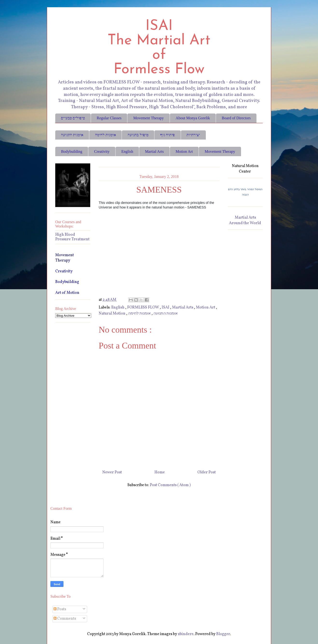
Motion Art (184, 151)
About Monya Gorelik (193, 118)
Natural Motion (112, 314)
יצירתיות (193, 135)
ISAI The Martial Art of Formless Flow (159, 48)
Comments (65, 619)
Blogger (223, 634)
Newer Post (112, 472)
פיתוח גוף (167, 135)
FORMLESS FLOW (143, 308)
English (127, 151)
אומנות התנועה (72, 135)
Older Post (207, 472)
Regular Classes (109, 118)
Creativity (102, 151)
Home (160, 472)
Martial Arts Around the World (245, 220)
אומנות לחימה (105, 135)
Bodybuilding (72, 151)
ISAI (166, 308)
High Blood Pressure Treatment (72, 237)
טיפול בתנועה (138, 135)
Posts (60, 609)
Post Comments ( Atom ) (170, 485)
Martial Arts (154, 151)
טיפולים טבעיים (73, 118)
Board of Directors (236, 118)
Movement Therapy (148, 118)
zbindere (186, 634)
